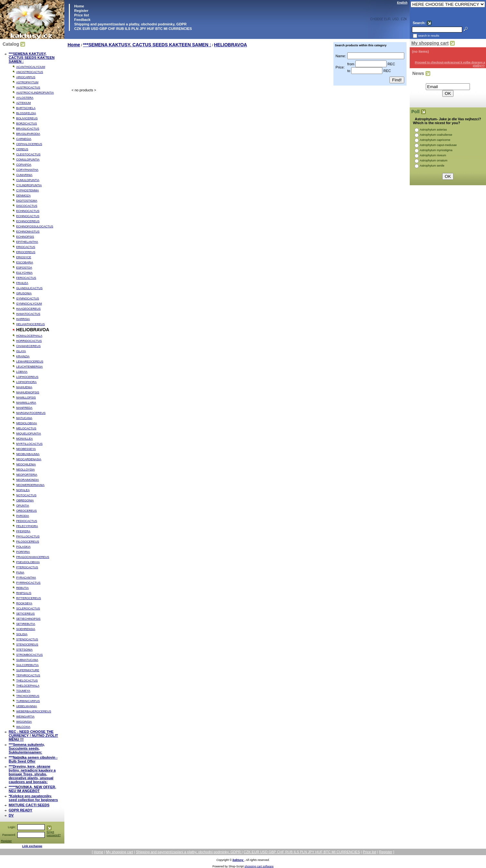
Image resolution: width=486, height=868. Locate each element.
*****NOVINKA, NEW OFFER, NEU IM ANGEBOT (32, 789)
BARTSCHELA (26, 108)
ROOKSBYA (24, 603)
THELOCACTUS (27, 681)
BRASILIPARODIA (28, 134)
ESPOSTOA (24, 268)
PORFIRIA (23, 552)
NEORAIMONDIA (28, 480)
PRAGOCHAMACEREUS (33, 557)
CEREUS (22, 149)
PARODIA (23, 516)
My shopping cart (430, 43)
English (402, 3)
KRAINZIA (23, 356)
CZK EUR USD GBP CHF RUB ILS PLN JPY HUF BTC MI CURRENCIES (132, 29)
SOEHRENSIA (26, 629)
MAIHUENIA (24, 387)
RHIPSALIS (24, 593)
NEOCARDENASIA (29, 459)
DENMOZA (23, 196)
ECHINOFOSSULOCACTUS (35, 226)
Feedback (82, 20)
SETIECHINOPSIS (28, 619)
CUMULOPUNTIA (28, 180)
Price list (81, 15)
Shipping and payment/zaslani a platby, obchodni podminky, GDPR (130, 24)
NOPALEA (23, 490)
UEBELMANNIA (27, 706)
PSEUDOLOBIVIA (28, 562)
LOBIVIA (22, 372)
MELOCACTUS (26, 428)
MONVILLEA (24, 439)
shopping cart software (259, 866)
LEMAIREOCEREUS (30, 361)
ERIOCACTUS (26, 247)
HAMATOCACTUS (28, 314)
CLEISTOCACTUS (28, 154)
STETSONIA (24, 650)
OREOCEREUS (26, 511)
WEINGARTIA (25, 717)
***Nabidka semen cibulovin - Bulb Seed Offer (33, 759)
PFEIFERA (23, 531)
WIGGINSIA (24, 722)
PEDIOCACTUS (27, 521)
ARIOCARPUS (26, 77)
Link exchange (32, 846)
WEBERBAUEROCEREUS (34, 711)
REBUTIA (22, 588)
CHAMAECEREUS (28, 346)
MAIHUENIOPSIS (28, 392)
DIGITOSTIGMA (27, 201)
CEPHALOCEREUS (29, 144)
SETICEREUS (25, 614)
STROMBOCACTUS (29, 655)
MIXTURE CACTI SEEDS (29, 805)
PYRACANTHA (26, 578)
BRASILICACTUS (28, 129)
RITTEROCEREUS (28, 598)
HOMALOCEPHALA (29, 336)
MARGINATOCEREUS (31, 413)
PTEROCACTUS (27, 567)
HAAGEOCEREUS (28, 309)
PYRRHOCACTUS (28, 583)
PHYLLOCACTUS (28, 536)
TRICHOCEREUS (28, 696)
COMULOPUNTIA (28, 160)
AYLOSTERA (25, 98)
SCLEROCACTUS (28, 608)
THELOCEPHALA (28, 686)
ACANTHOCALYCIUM (31, 67)
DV (11, 815)
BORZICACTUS (27, 123)
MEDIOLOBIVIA (27, 423)
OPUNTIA (23, 506)
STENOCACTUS (27, 639)
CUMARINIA (24, 175)
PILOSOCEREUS (28, 542)
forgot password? (54, 834)
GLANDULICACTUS (29, 288)
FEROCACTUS (26, 278)
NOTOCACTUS (26, 495)
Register (81, 11)
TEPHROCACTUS (28, 675)
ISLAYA (21, 351)
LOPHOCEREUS (27, 377)
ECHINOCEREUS (28, 221)
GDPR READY (20, 810)
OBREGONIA (25, 500)
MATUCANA (24, 418)
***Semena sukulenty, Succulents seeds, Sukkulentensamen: (27, 748)
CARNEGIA (24, 139)
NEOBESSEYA (26, 449)
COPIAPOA (24, 165)
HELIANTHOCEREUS (30, 324)
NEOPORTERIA (27, 475)
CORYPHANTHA (27, 170)
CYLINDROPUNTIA (29, 185)
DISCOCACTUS (27, 206)
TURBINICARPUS (28, 701)
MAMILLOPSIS (26, 397)
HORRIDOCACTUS (29, 341)
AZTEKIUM (23, 103)
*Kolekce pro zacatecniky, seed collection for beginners (33, 798)
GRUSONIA (24, 293)
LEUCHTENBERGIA (29, 367)
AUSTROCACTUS (28, 87)
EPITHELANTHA (27, 242)
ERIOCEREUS (26, 252)
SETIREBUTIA (26, 624)
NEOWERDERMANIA (30, 485)
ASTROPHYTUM (27, 82)
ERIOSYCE (24, 257)
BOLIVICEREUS (27, 118)
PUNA (20, 572)
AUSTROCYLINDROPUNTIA (35, 93)
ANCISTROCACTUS (30, 72)
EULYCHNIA (24, 273)
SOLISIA (22, 634)
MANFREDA (24, 408)
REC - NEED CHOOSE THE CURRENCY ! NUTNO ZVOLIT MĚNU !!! (33, 736)
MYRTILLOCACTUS (29, 444)
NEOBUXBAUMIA (28, 454)
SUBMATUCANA (27, 660)
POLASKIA (23, 547)
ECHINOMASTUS (28, 232)
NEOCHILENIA (26, 464)
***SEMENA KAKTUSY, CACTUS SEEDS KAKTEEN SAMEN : (32, 58)
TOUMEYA (23, 691)
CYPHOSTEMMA (28, 190)
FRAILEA (22, 283)
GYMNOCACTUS (28, 298)
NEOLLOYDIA (25, 470)
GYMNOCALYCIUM (29, 304)
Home (79, 6)
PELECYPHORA (27, 526)
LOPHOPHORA (26, 382)
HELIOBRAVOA (230, 45)
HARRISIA (23, 319)
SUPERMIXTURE (28, 670)
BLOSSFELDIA (26, 113)
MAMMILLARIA (26, 403)
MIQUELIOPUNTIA (28, 434)
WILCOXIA (23, 727)
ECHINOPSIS (25, 237)
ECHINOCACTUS (28, 211)
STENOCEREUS (27, 644)
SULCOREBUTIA (27, 665)
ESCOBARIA (25, 262)
